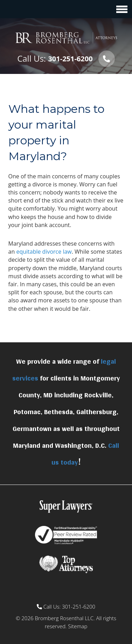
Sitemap (78, 626)
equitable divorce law (44, 252)
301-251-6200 (70, 59)
